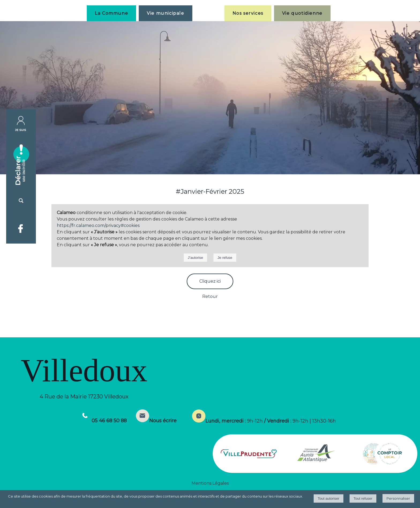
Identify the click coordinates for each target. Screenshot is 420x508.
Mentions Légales (210, 483)
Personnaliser (398, 498)
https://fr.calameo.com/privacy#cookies (98, 225)
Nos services (248, 13)
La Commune (111, 13)
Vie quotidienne (302, 13)
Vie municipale (165, 13)
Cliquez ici (210, 281)
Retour (210, 296)
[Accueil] (208, 13)
